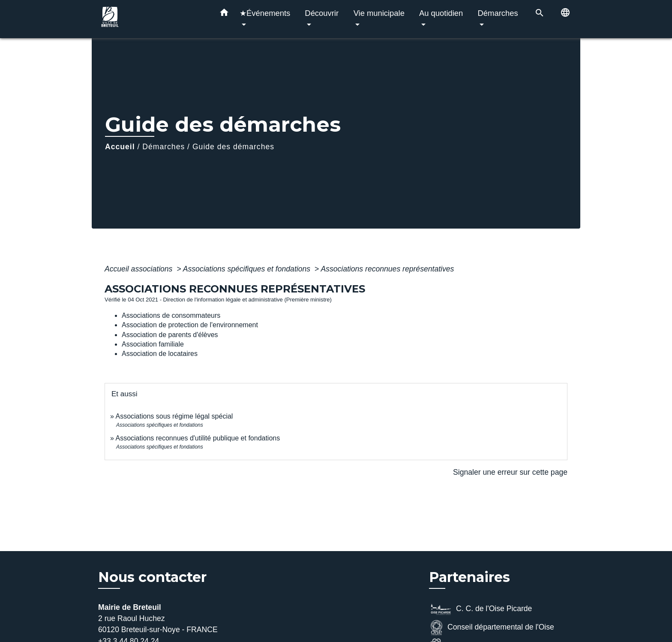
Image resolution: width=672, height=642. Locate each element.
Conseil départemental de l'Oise (492, 628)
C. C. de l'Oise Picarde (480, 609)
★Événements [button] (265, 13)
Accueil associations (139, 269)
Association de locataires (160, 354)
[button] (224, 14)
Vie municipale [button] (379, 13)
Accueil (120, 147)
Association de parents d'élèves (170, 335)
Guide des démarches (233, 147)
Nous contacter (152, 577)
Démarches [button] (498, 13)
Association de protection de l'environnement (190, 325)
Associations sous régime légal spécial (174, 416)
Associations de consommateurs (171, 315)
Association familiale (153, 344)
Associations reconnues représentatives (387, 269)
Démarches (163, 147)
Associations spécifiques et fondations (248, 269)
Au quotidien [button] (441, 13)
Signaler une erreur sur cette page (510, 472)
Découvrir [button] (322, 13)
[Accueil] (152, 19)
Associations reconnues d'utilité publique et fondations (198, 438)
